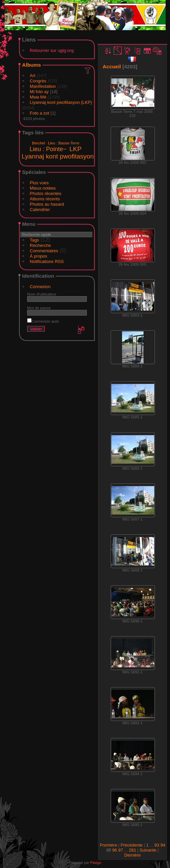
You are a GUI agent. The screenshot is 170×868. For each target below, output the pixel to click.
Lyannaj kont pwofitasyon (58, 156)
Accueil (112, 66)
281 (133, 850)
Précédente (132, 845)
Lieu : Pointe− (48, 149)
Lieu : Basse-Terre (64, 143)
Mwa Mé (38, 97)
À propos (39, 256)
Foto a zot (40, 113)
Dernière (132, 855)
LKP (75, 149)
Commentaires (44, 251)
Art (33, 76)
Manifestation (43, 86)
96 (115, 850)
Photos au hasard (47, 204)
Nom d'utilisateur (42, 294)
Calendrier (40, 210)
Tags (34, 240)
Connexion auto (43, 321)
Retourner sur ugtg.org (52, 50)
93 (157, 845)
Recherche (40, 245)
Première (108, 845)
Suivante (148, 850)
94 (163, 845)
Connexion (40, 287)
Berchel (38, 143)
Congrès (38, 81)
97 (121, 850)
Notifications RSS (47, 261)
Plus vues (39, 183)
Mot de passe (39, 308)
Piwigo (96, 863)
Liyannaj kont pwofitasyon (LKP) (61, 102)
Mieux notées (43, 188)
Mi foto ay (39, 92)
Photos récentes (46, 193)
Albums (32, 65)
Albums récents (45, 199)
